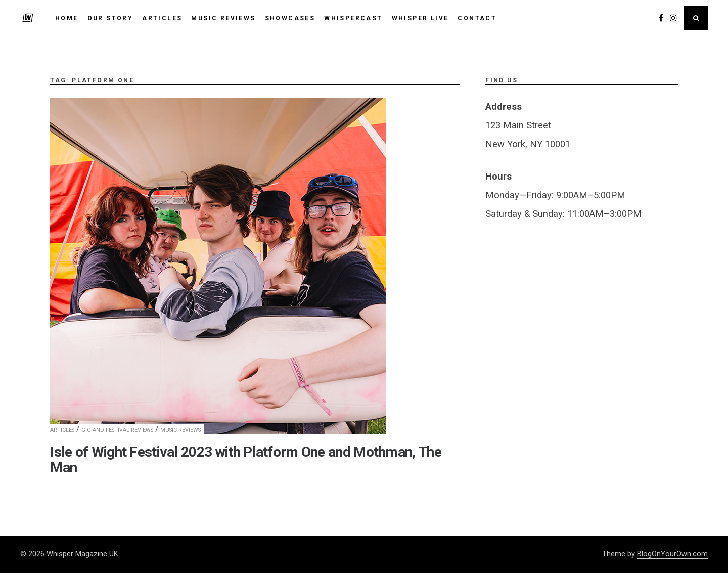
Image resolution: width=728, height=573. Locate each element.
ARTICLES (162, 18)
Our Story (110, 18)
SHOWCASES (290, 18)
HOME (67, 18)
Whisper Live (420, 18)
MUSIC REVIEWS (223, 18)
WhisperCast (353, 18)
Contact (477, 18)
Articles (62, 430)
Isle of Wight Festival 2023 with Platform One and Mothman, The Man (246, 460)
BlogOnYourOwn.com (672, 554)
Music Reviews (180, 430)
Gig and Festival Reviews (117, 430)
